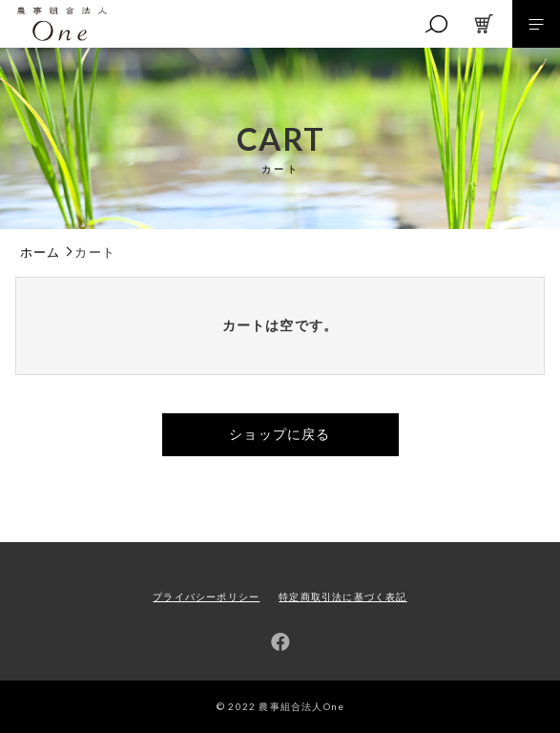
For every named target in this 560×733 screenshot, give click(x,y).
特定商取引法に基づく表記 (342, 597)
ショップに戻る (280, 434)
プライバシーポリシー (206, 597)
